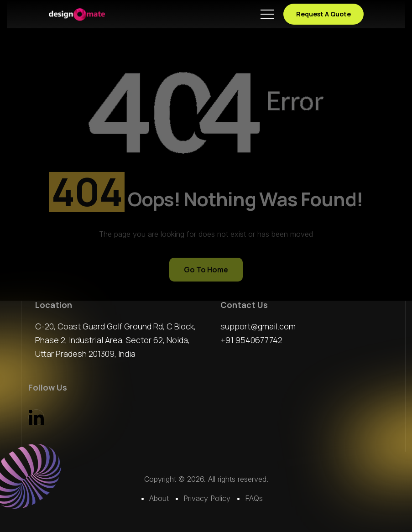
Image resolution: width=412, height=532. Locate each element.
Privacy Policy (207, 498)
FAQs (254, 498)
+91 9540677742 (251, 340)
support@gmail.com (258, 326)
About (159, 498)
